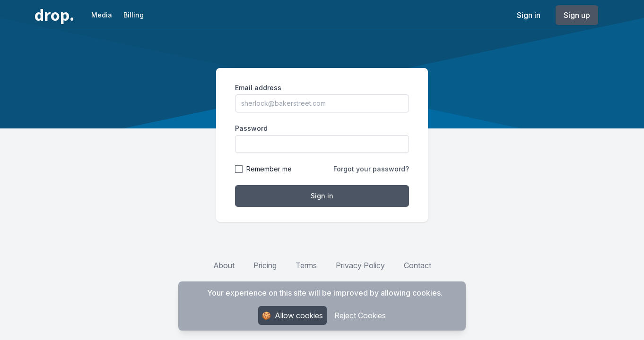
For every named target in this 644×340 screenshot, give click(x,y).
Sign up (577, 15)
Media (102, 15)
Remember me (269, 169)
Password (251, 128)
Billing (134, 15)
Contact (418, 265)
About (224, 265)
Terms (306, 265)
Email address (258, 88)
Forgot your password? (371, 169)
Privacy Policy (360, 265)
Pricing (265, 265)
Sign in (529, 15)
